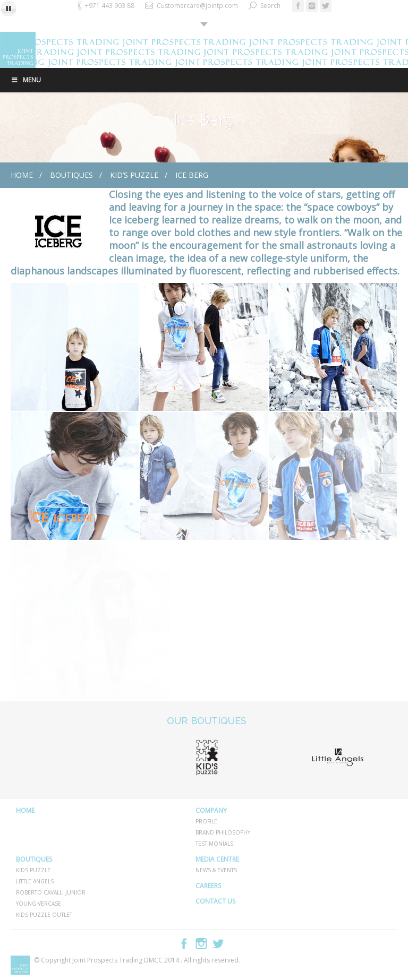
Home (22, 175)
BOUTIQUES (71, 175)
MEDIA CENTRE (217, 859)
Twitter (218, 944)
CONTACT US (215, 901)
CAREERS (208, 886)
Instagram (201, 944)
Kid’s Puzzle (134, 175)
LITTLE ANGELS (35, 881)
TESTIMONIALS (214, 844)
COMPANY (211, 810)
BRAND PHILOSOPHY (223, 832)
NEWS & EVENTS (216, 870)
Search (270, 6)
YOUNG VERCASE (39, 904)
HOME (25, 810)
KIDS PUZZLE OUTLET (44, 915)
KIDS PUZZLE (33, 870)
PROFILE (206, 821)
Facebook (184, 944)
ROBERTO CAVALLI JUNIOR (51, 892)
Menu (26, 80)
